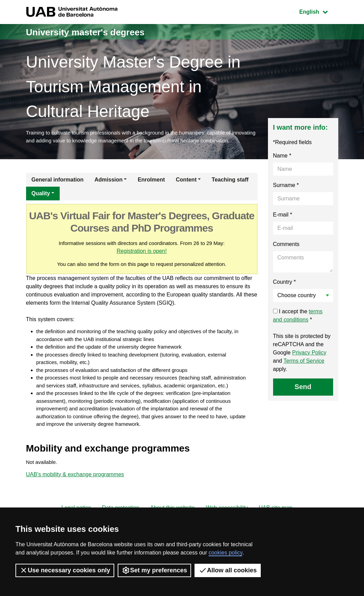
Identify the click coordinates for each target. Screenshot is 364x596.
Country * (285, 292)
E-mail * (283, 225)
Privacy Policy (309, 363)
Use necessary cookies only (65, 570)
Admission (109, 190)
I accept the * (298, 325)
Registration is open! (149, 262)
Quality (41, 203)
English (318, 11)
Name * (282, 166)
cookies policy (225, 553)
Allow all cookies (228, 570)
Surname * (286, 195)
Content (186, 190)
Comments (286, 254)
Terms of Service (304, 371)
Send (303, 397)
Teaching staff (230, 190)
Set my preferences (154, 570)
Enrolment (151, 190)
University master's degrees (95, 32)
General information (58, 190)
